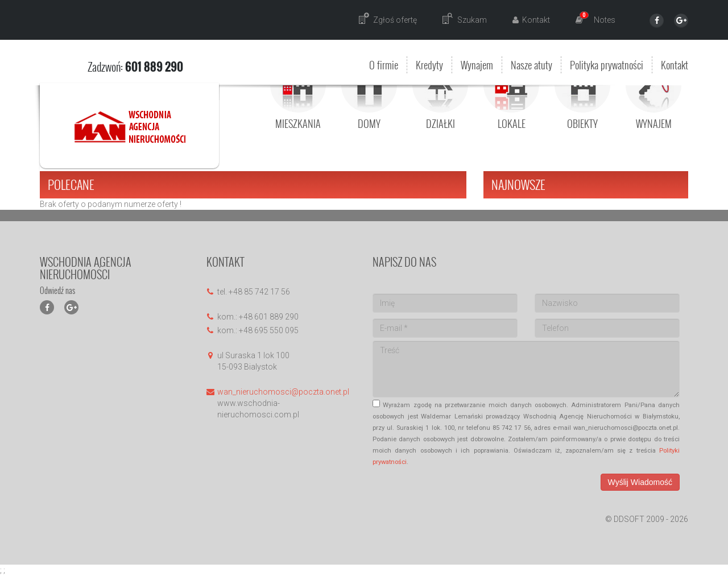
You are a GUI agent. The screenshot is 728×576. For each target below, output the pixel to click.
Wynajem (477, 65)
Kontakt (675, 65)
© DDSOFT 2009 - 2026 (647, 519)
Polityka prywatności (607, 65)
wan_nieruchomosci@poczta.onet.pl (283, 392)
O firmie (384, 65)
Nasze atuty (531, 65)
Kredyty (429, 65)
